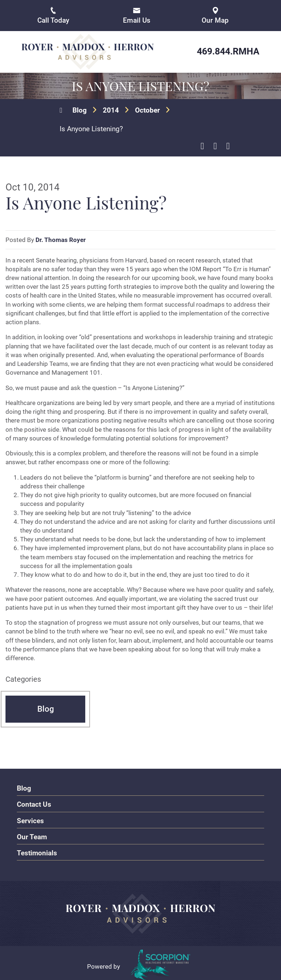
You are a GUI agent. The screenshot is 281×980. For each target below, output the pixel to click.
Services (30, 819)
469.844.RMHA (228, 51)
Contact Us (34, 803)
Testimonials (37, 852)
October (147, 109)
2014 (111, 109)
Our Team (32, 835)
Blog (80, 109)
